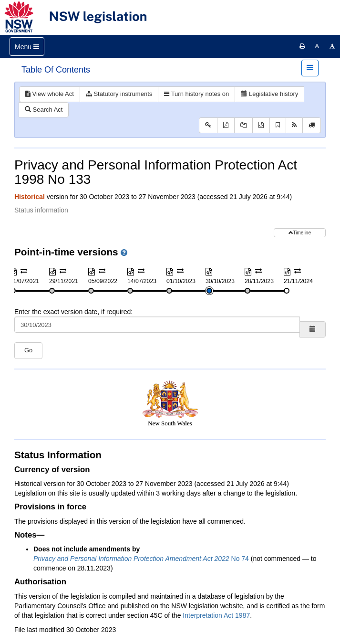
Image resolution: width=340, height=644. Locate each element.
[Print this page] (302, 46)
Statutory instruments (119, 94)
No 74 (141, 559)
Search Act (44, 110)
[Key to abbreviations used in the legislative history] (208, 125)
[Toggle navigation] (27, 47)
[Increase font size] (332, 46)
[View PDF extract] (243, 125)
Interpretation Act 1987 (216, 615)
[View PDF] (226, 125)
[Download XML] (261, 125)
